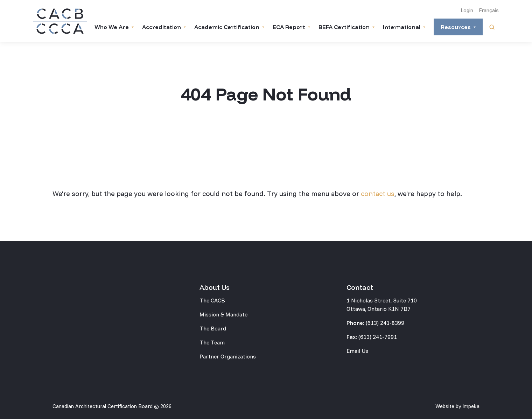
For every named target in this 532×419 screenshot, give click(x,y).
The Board (213, 328)
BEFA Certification (344, 27)
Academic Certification (227, 27)
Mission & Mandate (223, 314)
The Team (212, 342)
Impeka (471, 406)
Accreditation (162, 27)
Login (467, 10)
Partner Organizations (228, 356)
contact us (378, 193)
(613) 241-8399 (385, 323)
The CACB (212, 300)
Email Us (357, 351)
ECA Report (289, 27)
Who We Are (112, 27)
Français (489, 10)
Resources (456, 27)
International (402, 27)
